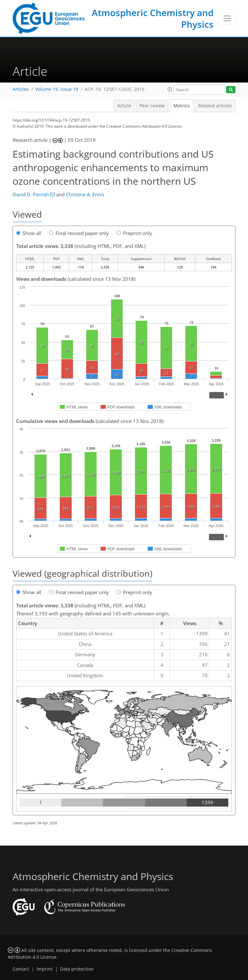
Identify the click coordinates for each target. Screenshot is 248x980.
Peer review (152, 106)
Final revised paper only (79, 233)
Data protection (77, 969)
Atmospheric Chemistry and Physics (153, 18)
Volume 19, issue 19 (57, 89)
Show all (29, 233)
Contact (21, 969)
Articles (21, 89)
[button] (170, 89)
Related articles (215, 106)
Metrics (182, 106)
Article (124, 106)
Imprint (45, 969)
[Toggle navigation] (227, 18)
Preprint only (134, 233)
